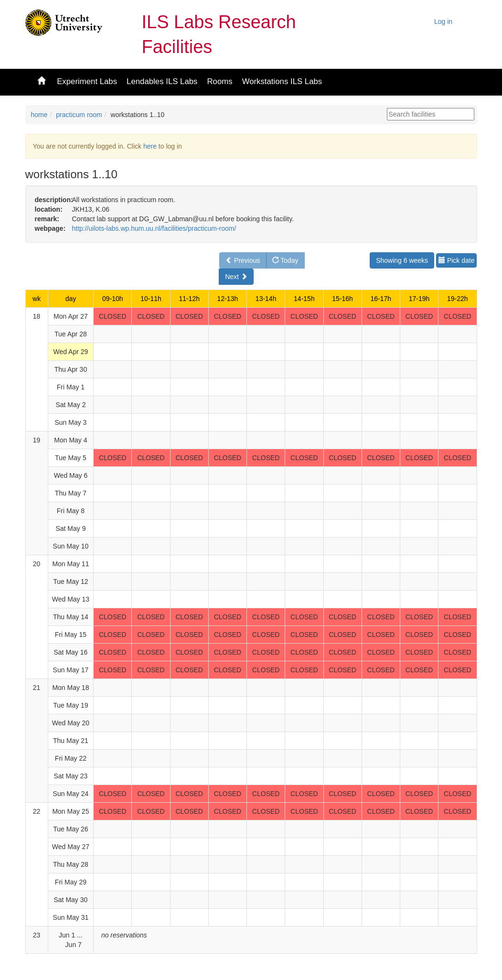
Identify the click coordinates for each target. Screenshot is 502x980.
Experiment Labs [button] (87, 81)
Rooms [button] (219, 81)
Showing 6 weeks (402, 260)
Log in (443, 22)
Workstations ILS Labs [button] (282, 81)
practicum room (79, 115)
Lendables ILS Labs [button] (162, 81)
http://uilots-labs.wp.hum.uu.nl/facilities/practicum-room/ (154, 228)
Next (236, 277)
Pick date (456, 260)
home (39, 115)
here (150, 146)
